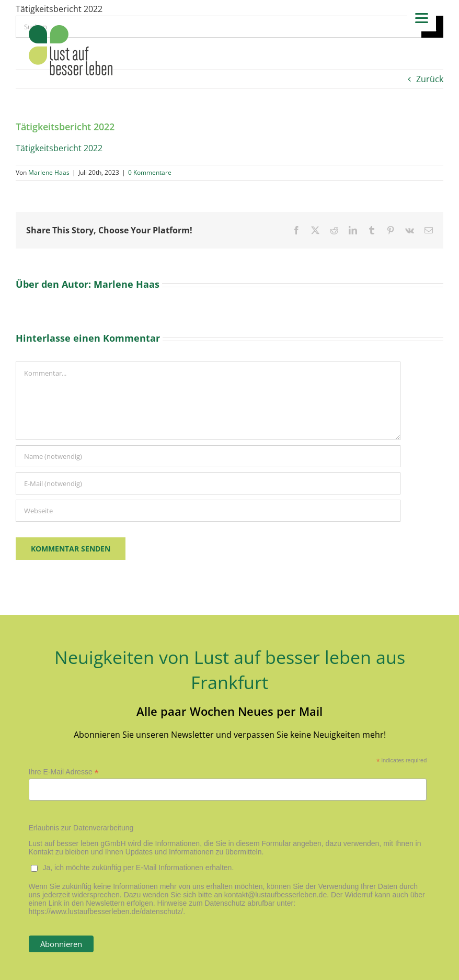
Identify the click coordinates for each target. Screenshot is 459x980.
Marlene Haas (49, 172)
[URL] (208, 511)
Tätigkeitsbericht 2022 (59, 148)
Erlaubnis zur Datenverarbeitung (81, 828)
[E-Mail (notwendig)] (208, 483)
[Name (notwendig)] (208, 456)
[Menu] (422, 17)
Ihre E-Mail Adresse (64, 772)
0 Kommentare (150, 172)
